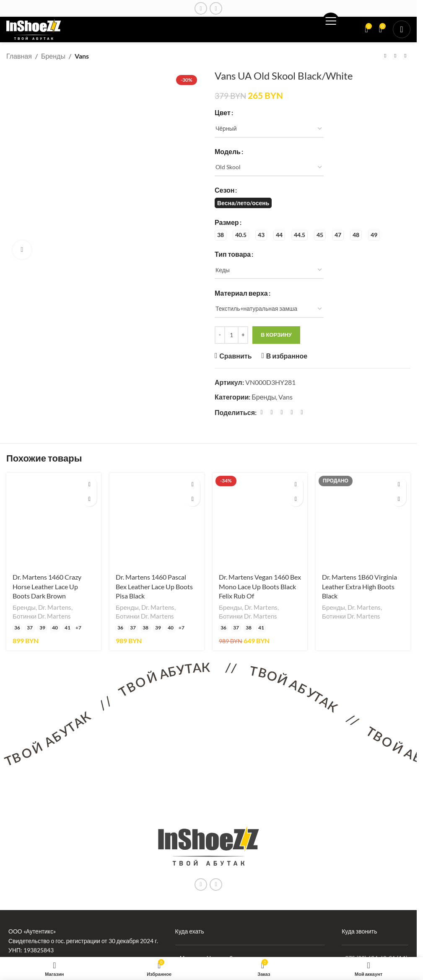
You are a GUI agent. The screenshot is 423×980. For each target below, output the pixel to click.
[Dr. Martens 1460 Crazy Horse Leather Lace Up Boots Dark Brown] (54, 520)
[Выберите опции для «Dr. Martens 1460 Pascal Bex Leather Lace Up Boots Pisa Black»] (193, 484)
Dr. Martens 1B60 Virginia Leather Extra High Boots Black (359, 586)
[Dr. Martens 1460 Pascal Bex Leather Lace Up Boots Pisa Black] (157, 520)
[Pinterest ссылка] (282, 412)
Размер (227, 222)
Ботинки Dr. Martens (42, 616)
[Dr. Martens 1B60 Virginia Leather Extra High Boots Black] (363, 520)
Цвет (223, 112)
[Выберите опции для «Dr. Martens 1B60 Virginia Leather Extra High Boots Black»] (399, 484)
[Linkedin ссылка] (292, 412)
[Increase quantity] (243, 335)
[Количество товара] (231, 335)
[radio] (243, 203)
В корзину (276, 335)
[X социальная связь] (272, 412)
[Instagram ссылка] (201, 8)
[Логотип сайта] (34, 28)
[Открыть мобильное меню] (402, 29)
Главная (19, 56)
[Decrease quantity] (220, 335)
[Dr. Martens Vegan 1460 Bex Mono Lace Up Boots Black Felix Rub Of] (260, 520)
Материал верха (241, 293)
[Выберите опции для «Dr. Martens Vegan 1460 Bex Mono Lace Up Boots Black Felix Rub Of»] (296, 484)
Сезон (224, 190)
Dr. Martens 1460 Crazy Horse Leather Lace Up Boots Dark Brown (47, 586)
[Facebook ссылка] (262, 412)
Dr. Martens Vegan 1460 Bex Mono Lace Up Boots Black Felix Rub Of (260, 586)
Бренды (53, 56)
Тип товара (233, 254)
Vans (82, 56)
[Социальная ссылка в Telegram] (302, 412)
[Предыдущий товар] (385, 56)
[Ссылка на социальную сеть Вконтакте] (216, 8)
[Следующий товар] (405, 56)
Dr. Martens (55, 607)
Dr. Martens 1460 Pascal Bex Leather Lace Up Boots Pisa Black (154, 586)
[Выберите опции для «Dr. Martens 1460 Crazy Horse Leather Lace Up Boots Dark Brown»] (90, 484)
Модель (228, 151)
